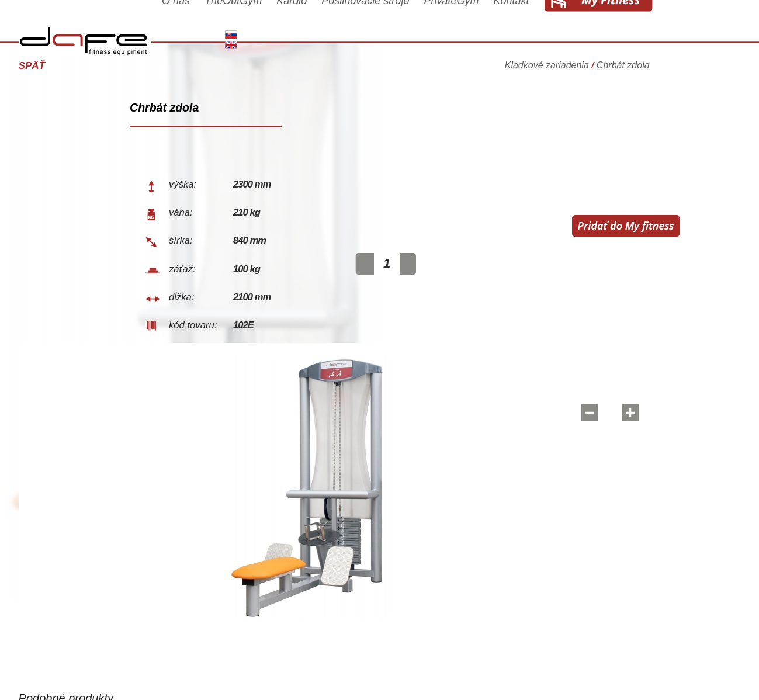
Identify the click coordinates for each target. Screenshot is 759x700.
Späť (72, 66)
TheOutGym (273, 25)
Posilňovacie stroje (405, 25)
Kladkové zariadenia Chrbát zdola (617, 61)
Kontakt (551, 25)
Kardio (331, 25)
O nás (216, 25)
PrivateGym (491, 25)
